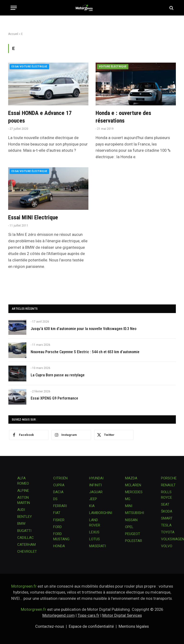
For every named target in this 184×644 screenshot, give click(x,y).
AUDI (21, 510)
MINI (129, 506)
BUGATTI (24, 531)
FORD (57, 527)
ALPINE (23, 491)
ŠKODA (167, 511)
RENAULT (168, 485)
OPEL (129, 527)
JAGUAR (96, 492)
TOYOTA (168, 532)
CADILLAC (26, 538)
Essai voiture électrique (29, 67)
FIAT (57, 513)
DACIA (58, 492)
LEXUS (94, 532)
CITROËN (60, 478)
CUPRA (59, 485)
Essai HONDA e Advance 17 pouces (40, 117)
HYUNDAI (96, 478)
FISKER (59, 520)
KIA (92, 506)
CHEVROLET (27, 552)
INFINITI (95, 485)
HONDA (59, 546)
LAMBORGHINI (101, 513)
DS (55, 499)
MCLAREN (133, 485)
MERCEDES (134, 492)
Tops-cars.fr (89, 615)
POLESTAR (134, 541)
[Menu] (14, 8)
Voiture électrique (113, 67)
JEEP (93, 499)
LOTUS (95, 539)
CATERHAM (26, 545)
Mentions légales (134, 626)
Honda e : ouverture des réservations (123, 117)
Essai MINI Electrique (33, 217)
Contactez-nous (50, 626)
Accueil (13, 34)
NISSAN (131, 520)
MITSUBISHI (135, 513)
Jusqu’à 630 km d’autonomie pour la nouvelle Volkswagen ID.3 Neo (83, 329)
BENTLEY (25, 517)
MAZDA (131, 478)
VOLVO (167, 546)
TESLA (166, 525)
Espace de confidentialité (91, 626)
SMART (167, 518)
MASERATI (98, 546)
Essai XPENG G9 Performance (54, 398)
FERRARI (60, 506)
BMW (21, 524)
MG (128, 499)
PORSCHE (169, 478)
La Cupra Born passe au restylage (58, 375)
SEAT (165, 504)
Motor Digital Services (122, 615)
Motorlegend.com (59, 615)
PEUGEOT (133, 534)
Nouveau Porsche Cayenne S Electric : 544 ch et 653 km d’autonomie (85, 352)
